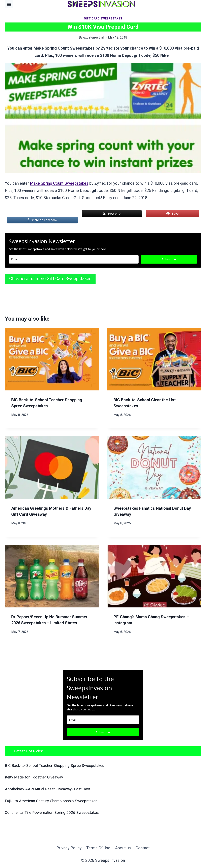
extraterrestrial (94, 37)
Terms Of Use (98, 848)
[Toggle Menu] (9, 4)
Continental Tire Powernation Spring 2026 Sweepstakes (52, 812)
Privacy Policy (69, 848)
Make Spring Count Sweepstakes (59, 183)
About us (123, 848)
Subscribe (169, 259)
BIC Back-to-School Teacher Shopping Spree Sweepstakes (55, 766)
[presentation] (52, 359)
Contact (143, 848)
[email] (103, 720)
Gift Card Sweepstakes (103, 18)
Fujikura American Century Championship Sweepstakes (51, 801)
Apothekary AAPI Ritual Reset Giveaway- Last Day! (47, 789)
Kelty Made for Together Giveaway (34, 777)
